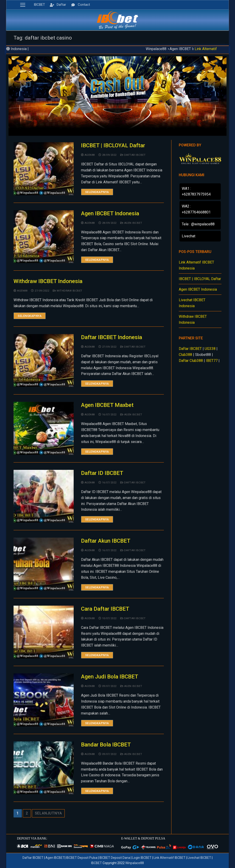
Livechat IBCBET (199, 858)
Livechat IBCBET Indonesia (192, 303)
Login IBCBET (142, 858)
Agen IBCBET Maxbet (107, 405)
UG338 (210, 349)
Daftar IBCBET (133, 155)
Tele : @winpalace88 (198, 224)
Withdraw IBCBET (68, 291)
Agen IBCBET (131, 223)
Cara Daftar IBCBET (105, 609)
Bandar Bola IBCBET (106, 745)
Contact (80, 5)
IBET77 (212, 361)
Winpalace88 (135, 863)
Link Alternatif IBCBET (170, 858)
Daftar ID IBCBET (102, 473)
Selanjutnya (48, 813)
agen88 (88, 155)
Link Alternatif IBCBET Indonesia (196, 265)
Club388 (185, 355)
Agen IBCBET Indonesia (110, 213)
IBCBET (39, 5)
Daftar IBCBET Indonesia (112, 337)
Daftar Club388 (191, 361)
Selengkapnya (97, 192)
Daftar (57, 5)
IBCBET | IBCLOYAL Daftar (113, 145)
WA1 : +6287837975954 (196, 191)
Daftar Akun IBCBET (106, 541)
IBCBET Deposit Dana (115, 858)
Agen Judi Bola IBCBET (110, 677)
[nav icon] (23, 5)
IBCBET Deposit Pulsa (82, 858)
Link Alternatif (206, 49)
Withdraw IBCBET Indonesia (48, 281)
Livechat (189, 236)
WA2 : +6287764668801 (196, 209)
